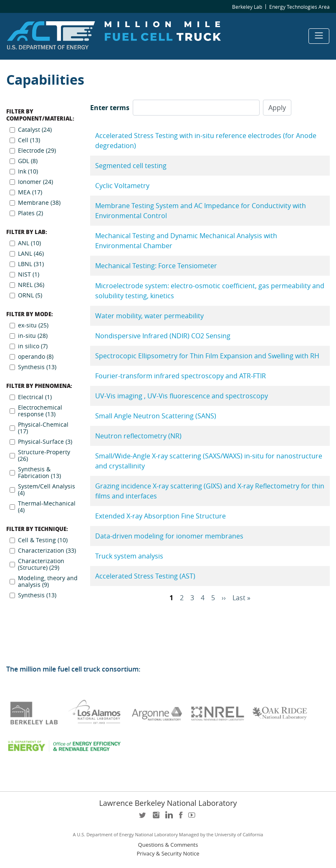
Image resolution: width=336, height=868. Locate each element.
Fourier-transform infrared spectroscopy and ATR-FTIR (181, 376)
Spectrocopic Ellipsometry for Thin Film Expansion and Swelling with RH (207, 356)
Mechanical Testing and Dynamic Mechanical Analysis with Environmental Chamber (186, 241)
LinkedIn (168, 818)
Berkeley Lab (247, 7)
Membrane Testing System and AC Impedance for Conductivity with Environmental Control (201, 211)
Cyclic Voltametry (122, 186)
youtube (193, 818)
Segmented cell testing (131, 166)
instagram (156, 818)
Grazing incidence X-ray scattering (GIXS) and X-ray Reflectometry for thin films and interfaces (210, 491)
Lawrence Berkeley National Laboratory (168, 803)
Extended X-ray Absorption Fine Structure (160, 516)
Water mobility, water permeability (149, 316)
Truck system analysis (129, 556)
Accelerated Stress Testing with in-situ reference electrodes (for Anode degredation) (206, 141)
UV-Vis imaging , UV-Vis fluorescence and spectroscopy (182, 396)
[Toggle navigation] (319, 36)
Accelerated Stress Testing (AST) (145, 576)
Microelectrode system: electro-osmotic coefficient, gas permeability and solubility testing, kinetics (210, 291)
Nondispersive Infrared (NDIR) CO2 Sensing (163, 336)
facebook (181, 818)
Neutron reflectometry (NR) (138, 436)
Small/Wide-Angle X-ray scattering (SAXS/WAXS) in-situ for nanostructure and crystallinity (209, 461)
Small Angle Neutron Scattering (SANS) (156, 416)
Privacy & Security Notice (168, 854)
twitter (143, 818)
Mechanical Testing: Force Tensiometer (156, 266)
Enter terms (110, 108)
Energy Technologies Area (299, 7)
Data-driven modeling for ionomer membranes (169, 536)
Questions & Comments (168, 845)
